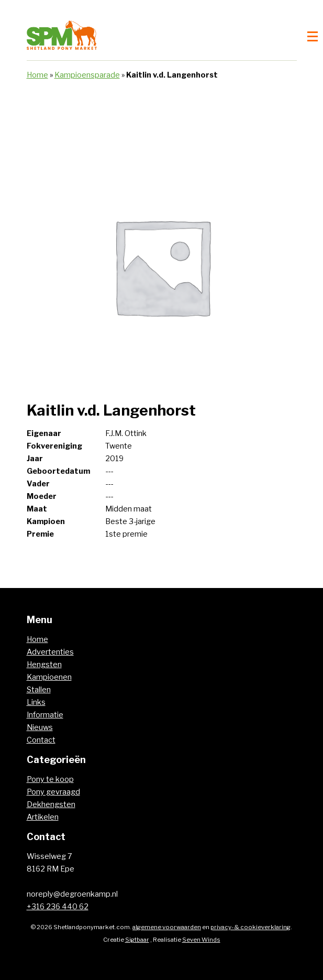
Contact (41, 740)
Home (37, 75)
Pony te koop (50, 779)
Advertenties (50, 652)
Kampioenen (49, 677)
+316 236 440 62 (58, 907)
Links (36, 702)
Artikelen (43, 817)
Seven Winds (201, 940)
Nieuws (40, 727)
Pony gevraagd (53, 792)
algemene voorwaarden (167, 927)
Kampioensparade (87, 75)
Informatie (45, 715)
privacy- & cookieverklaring (250, 927)
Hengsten (44, 665)
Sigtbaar (137, 940)
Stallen (39, 690)
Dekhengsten (51, 804)
